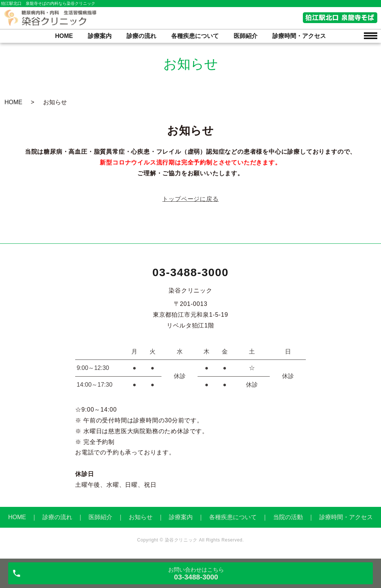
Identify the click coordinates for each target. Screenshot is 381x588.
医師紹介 (246, 36)
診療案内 (100, 36)
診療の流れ (141, 36)
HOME (64, 36)
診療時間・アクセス (299, 36)
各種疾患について (195, 36)
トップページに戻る (190, 199)
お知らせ (141, 517)
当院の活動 (288, 517)
